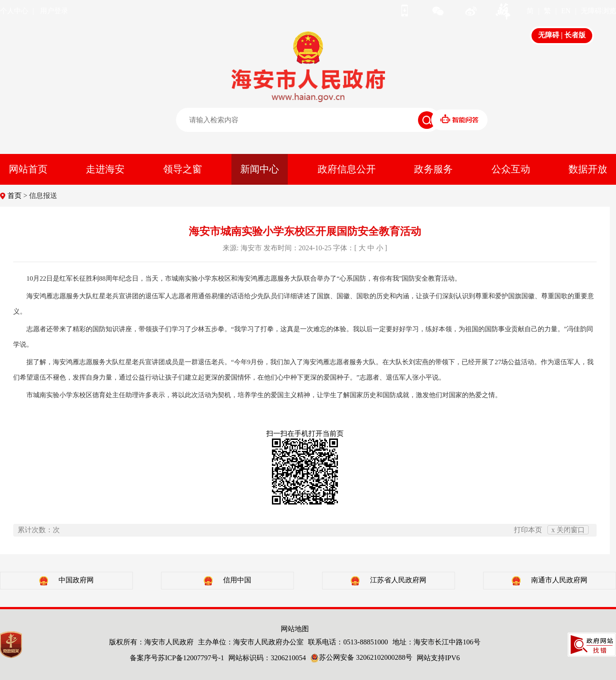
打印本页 (528, 530)
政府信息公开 (347, 169)
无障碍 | (551, 35)
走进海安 (105, 169)
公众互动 (511, 169)
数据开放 (588, 169)
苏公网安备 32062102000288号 (361, 657)
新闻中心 (260, 169)
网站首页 (28, 169)
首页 (15, 196)
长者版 (575, 35)
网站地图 (295, 629)
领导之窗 (183, 169)
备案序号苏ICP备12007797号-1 (177, 658)
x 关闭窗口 (568, 530)
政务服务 (433, 169)
